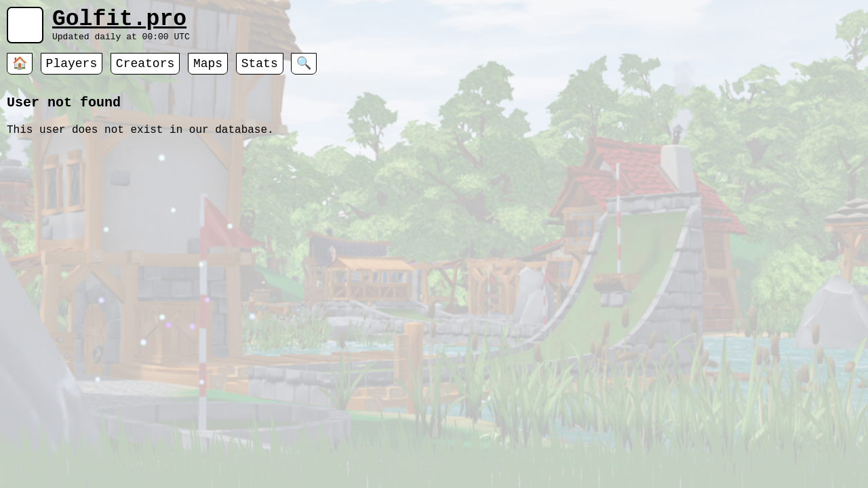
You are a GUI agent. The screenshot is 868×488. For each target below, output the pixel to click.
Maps (208, 71)
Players (72, 71)
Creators (145, 71)
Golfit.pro (119, 22)
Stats (260, 71)
